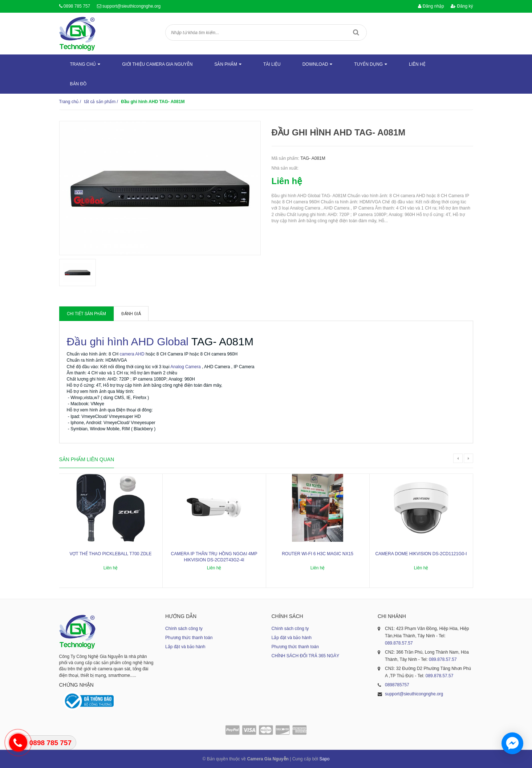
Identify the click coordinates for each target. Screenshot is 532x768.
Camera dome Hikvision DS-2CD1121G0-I (421, 554)
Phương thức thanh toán (189, 638)
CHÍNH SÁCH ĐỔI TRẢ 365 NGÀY (306, 656)
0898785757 (397, 685)
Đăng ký (462, 6)
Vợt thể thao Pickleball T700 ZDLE (110, 554)
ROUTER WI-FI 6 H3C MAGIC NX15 (318, 554)
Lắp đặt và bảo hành (185, 647)
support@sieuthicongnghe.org (131, 6)
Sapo (324, 759)
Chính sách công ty (184, 629)
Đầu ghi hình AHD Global (128, 342)
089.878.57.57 (399, 643)
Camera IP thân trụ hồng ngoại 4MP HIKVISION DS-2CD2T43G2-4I (214, 557)
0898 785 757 (77, 6)
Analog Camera (185, 367)
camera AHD (132, 354)
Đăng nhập (431, 6)
